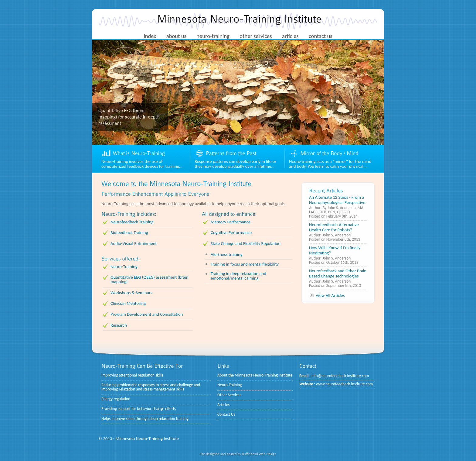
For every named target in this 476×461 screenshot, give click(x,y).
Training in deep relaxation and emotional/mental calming (238, 276)
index (150, 36)
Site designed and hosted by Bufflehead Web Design (238, 454)
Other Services (229, 395)
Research (119, 325)
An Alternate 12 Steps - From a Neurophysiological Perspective (337, 200)
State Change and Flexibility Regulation (246, 243)
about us (176, 36)
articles (290, 36)
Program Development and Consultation (147, 314)
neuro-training (213, 36)
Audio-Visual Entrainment (134, 243)
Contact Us (226, 414)
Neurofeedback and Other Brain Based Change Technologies (338, 273)
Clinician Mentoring (128, 303)
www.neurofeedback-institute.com (345, 384)
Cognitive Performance (231, 232)
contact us (321, 36)
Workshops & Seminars (131, 293)
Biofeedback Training (129, 232)
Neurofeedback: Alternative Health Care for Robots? (334, 227)
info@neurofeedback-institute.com (340, 376)
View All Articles (330, 295)
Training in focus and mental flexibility (245, 264)
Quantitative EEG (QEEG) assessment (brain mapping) (149, 279)
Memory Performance (231, 222)
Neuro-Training (124, 267)
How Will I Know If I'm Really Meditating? (335, 250)
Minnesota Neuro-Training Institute (147, 439)
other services (256, 36)
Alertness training (227, 254)
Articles (223, 405)
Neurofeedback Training (132, 222)
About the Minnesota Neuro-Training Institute (255, 375)
